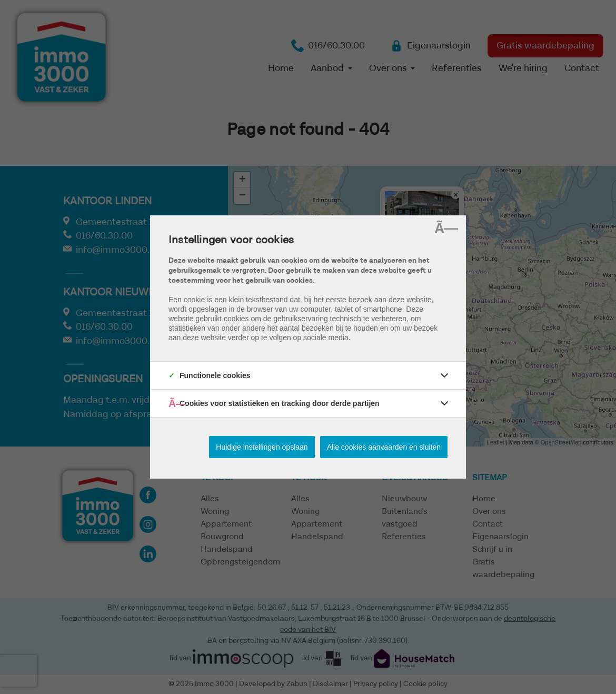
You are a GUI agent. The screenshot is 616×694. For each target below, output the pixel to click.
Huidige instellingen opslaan (262, 447)
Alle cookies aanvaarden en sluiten (384, 447)
